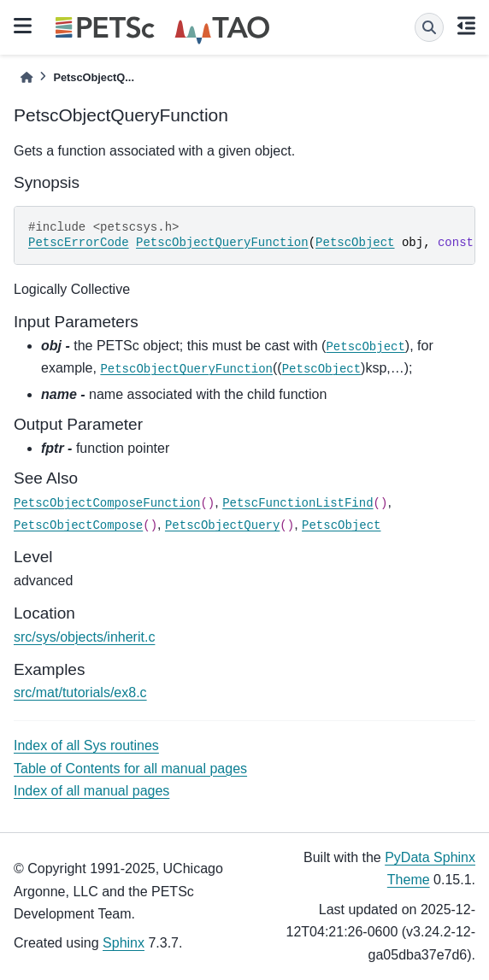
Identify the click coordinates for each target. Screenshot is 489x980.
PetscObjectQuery (222, 525)
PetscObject (355, 243)
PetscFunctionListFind (298, 503)
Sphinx (124, 943)
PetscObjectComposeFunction (107, 503)
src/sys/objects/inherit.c (84, 637)
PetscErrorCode (79, 243)
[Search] (429, 27)
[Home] (27, 77)
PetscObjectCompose (78, 525)
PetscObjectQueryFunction (222, 243)
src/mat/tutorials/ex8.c (80, 692)
